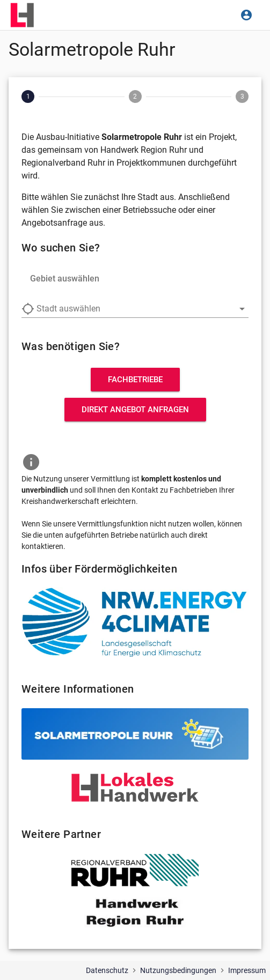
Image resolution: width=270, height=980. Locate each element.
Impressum (247, 970)
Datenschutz (107, 970)
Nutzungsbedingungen (178, 970)
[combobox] (135, 309)
